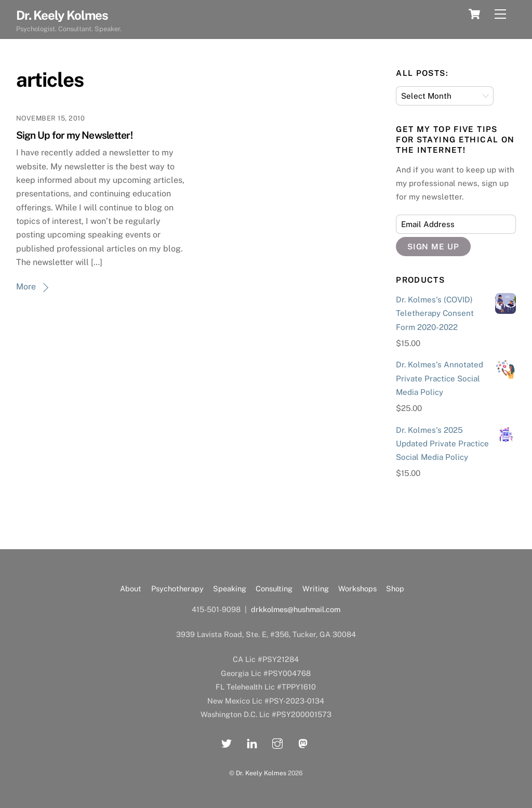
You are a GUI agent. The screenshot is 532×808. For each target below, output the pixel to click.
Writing (316, 588)
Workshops (357, 588)
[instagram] (277, 742)
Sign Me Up (434, 247)
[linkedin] (252, 742)
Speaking (230, 588)
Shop (395, 588)
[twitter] (227, 742)
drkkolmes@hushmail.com (296, 609)
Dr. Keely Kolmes (261, 773)
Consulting (274, 588)
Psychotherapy (177, 588)
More (26, 287)
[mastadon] (303, 742)
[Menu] (500, 14)
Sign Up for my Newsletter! (74, 135)
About (131, 588)
